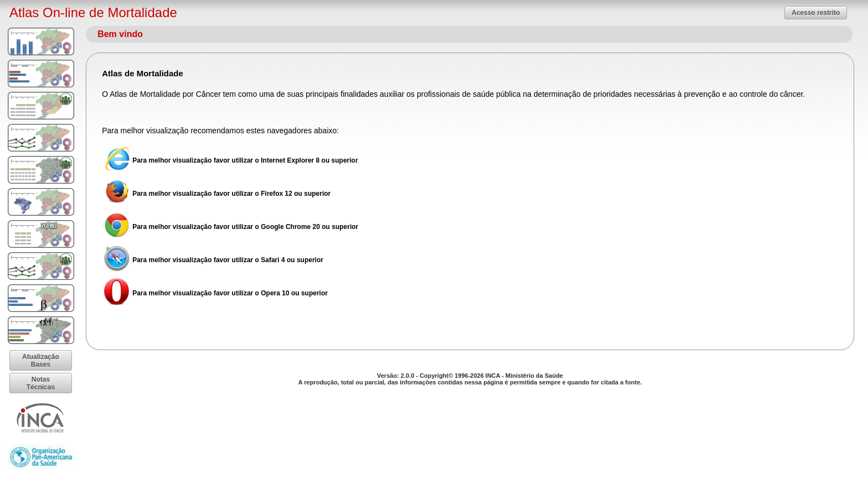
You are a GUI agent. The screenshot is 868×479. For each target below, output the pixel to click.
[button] (816, 12)
